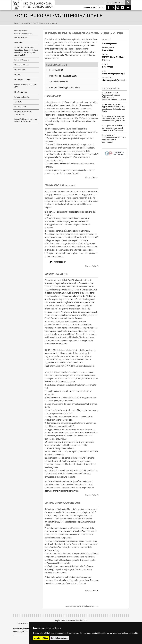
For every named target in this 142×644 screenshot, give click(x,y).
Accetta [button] (37, 638)
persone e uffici (90, 8)
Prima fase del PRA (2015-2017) (63, 76)
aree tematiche (25, 23)
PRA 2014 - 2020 (20, 107)
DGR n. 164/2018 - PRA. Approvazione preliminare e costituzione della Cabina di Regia (113, 108)
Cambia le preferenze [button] (59, 638)
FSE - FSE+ (18, 75)
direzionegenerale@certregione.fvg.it (117, 80)
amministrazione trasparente (25, 629)
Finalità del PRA (56, 70)
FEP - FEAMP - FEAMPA (22, 80)
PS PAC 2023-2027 (21, 92)
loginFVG (24, 632)
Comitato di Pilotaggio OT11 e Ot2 (65, 87)
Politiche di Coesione (22, 60)
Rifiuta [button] (46, 638)
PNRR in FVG (19, 43)
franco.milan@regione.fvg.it (113, 74)
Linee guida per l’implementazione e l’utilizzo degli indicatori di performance (114, 139)
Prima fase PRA (58, 262)
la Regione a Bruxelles (22, 97)
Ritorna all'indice (92, 177)
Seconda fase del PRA (59, 82)
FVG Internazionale (21, 38)
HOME (16, 23)
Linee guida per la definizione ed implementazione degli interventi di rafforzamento (114, 128)
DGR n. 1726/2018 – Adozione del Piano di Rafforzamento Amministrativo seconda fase (114, 96)
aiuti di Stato (19, 102)
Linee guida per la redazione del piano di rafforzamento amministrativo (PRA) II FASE (114, 119)
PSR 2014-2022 (20, 70)
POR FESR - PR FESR (21, 65)
